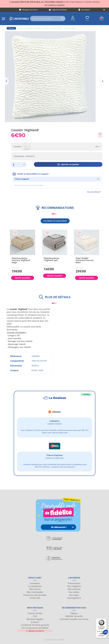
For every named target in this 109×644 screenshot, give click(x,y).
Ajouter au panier (23, 278)
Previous (6, 78)
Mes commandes (35, 592)
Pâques (74, 613)
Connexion (35, 583)
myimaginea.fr (74, 598)
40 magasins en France (30, 10)
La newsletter (35, 586)
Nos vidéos (74, 592)
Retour (11, 28)
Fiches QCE (35, 598)
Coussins (46, 28)
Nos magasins (74, 586)
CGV (35, 616)
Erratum (35, 622)
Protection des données (35, 595)
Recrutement (86, 10)
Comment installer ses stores (74, 619)
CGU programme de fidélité (35, 628)
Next (103, 78)
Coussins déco (57, 28)
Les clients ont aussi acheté (55, 221)
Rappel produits (35, 631)
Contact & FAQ (35, 613)
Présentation (74, 583)
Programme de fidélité (59, 10)
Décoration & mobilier (33, 28)
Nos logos (74, 595)
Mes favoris (35, 589)
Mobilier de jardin (74, 616)
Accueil (20, 28)
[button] (105, 632)
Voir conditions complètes (55, 5)
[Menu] (105, 620)
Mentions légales (35, 619)
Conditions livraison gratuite (35, 625)
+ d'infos (86, 394)
